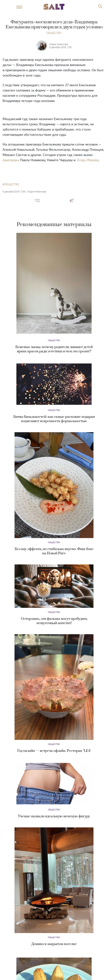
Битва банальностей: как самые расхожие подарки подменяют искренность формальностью (54, 419)
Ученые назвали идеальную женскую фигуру (54, 816)
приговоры (11, 160)
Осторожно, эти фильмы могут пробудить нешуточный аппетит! (54, 621)
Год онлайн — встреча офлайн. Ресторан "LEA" (54, 751)
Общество (54, 33)
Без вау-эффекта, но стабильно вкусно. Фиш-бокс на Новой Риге (54, 551)
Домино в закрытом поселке (54, 944)
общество (12, 184)
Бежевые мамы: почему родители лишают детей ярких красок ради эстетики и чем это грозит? (54, 349)
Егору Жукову (88, 160)
